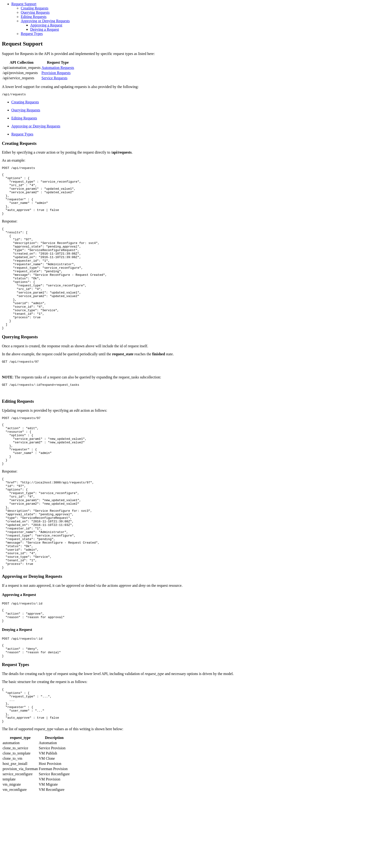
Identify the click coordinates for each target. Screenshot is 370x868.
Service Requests (55, 78)
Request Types (32, 34)
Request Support (24, 4)
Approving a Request (46, 25)
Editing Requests (34, 17)
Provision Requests (56, 73)
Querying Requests (35, 12)
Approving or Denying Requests (45, 21)
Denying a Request (45, 29)
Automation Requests (58, 68)
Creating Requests (35, 8)
